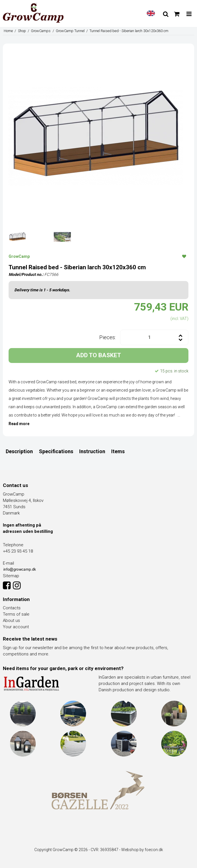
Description (19, 451)
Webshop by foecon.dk (142, 850)
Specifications (56, 451)
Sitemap (11, 576)
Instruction (92, 451)
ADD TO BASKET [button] (98, 355)
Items (118, 451)
